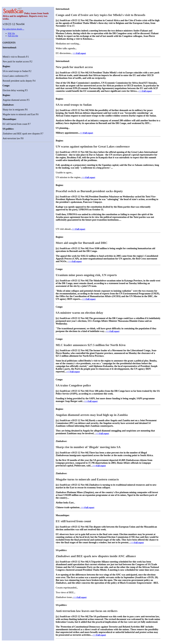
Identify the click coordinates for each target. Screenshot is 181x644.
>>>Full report (79, 53)
